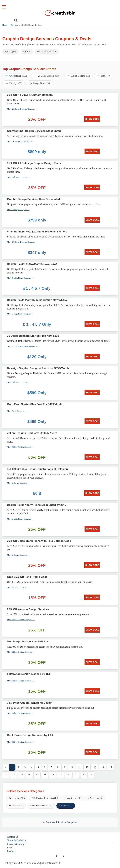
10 (72, 767)
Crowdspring (16, 76)
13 (95, 767)
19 (29, 774)
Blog (9, 848)
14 (103, 767)
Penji (104, 76)
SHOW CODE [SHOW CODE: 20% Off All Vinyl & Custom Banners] (92, 119)
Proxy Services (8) (73, 798)
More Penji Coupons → (17, 411)
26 (84, 774)
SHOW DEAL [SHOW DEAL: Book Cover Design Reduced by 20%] (92, 752)
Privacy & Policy (16, 844)
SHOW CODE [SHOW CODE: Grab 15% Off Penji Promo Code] (92, 597)
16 (6, 774)
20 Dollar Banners (47, 76)
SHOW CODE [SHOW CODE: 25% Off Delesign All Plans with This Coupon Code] (92, 565)
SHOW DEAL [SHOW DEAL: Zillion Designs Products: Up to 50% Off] (92, 457)
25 (76, 774)
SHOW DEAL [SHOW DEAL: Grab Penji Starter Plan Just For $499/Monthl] (92, 421)
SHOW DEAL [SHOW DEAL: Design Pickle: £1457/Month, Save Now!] (92, 288)
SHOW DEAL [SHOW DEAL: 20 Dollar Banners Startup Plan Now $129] (92, 356)
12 (87, 767)
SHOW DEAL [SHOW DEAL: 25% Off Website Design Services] (92, 630)
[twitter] (63, 856)
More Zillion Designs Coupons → (21, 447)
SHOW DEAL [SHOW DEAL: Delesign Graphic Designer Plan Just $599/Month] (92, 392)
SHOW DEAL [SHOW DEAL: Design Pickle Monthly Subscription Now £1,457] (92, 324)
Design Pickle (40, 83)
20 (37, 774)
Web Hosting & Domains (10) (45, 798)
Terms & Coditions (17, 840)
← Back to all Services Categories (60, 822)
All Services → (66, 806)
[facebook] (57, 856)
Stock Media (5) (16, 806)
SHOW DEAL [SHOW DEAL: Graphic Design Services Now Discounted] (92, 220)
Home (5, 25)
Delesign (14, 83)
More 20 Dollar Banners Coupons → (22, 109)
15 (110, 767)
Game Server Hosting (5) (41, 806)
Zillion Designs (78, 76)
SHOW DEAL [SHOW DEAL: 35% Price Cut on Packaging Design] (92, 723)
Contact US (13, 837)
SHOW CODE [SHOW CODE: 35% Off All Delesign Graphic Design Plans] (92, 187)
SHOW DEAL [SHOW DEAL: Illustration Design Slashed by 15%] (92, 691)
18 (21, 774)
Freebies (11, 851)
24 (68, 774)
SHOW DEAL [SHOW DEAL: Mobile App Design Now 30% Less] (92, 662)
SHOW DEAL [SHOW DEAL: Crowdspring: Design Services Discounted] (92, 151)
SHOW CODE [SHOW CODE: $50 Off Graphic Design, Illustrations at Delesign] (92, 493)
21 (45, 774)
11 (79, 767)
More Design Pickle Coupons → (20, 278)
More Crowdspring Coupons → (20, 141)
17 (14, 774)
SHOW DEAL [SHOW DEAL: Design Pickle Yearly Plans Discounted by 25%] (92, 529)
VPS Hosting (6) (95, 798)
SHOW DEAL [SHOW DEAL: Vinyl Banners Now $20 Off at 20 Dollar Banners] (92, 252)
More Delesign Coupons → (18, 177)
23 (60, 774)
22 (53, 774)
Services (14, 25)
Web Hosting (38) (17, 798)
